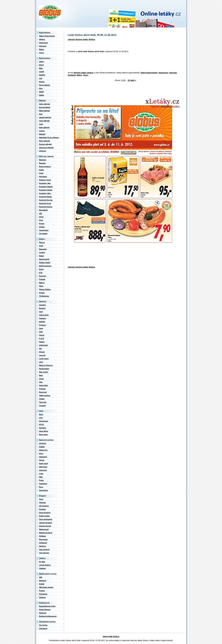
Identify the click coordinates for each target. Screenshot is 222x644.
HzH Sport (43, 467)
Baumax (42, 163)
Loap (41, 474)
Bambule (43, 581)
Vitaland (42, 568)
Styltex (42, 227)
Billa (41, 68)
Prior (41, 220)
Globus (42, 39)
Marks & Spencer (46, 365)
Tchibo (42, 399)
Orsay (41, 379)
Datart (42, 256)
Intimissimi (43, 345)
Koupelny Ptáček (46, 187)
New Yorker (44, 372)
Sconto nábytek (45, 144)
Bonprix (42, 308)
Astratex (42, 305)
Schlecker (43, 543)
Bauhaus (43, 160)
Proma (42, 224)
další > (133, 80)
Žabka (42, 95)
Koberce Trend (45, 180)
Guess (42, 335)
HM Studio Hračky (46, 587)
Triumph (42, 406)
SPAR (41, 92)
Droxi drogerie (45, 513)
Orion (41, 217)
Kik (40, 349)
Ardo (41, 246)
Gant (41, 328)
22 (129, 80)
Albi (41, 577)
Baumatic (43, 249)
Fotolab (42, 279)
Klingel (42, 352)
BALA (41, 65)
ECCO (42, 424)
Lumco (42, 131)
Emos (41, 269)
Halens (42, 342)
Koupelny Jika (45, 183)
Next (41, 375)
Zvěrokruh (43, 628)
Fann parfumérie (46, 519)
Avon (41, 499)
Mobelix (42, 134)
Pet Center (43, 625)
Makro (79, 75)
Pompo (42, 591)
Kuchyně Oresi (45, 203)
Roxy (41, 487)
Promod (42, 389)
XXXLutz (43, 151)
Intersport (43, 470)
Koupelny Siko (45, 193)
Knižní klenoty (45, 610)
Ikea (41, 114)
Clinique (42, 503)
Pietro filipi (43, 385)
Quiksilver (43, 484)
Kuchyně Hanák (45, 197)
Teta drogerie (44, 549)
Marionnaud (44, 529)
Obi (40, 213)
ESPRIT (42, 322)
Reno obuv (43, 435)
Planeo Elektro (45, 289)
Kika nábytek (44, 127)
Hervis (42, 460)
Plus (41, 88)
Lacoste (42, 355)
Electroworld (44, 259)
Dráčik (42, 584)
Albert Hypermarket (149, 73)
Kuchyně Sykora (46, 207)
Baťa (41, 414)
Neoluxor (43, 613)
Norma (42, 82)
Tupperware (44, 230)
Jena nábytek (44, 121)
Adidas (42, 447)
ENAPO (42, 75)
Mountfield (43, 210)
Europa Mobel (45, 107)
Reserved (43, 392)
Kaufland (72, 75)
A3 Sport (43, 443)
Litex (41, 362)
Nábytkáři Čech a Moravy (49, 138)
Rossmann (43, 539)
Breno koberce (45, 166)
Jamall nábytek (45, 117)
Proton (42, 293)
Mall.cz (42, 283)
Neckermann (44, 369)
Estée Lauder (44, 516)
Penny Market (45, 85)
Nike (41, 477)
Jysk (41, 124)
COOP (42, 72)
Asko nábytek (45, 104)
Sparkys (42, 597)
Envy (41, 453)
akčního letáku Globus (84, 73)
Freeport (43, 325)
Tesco (86, 75)
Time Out (43, 402)
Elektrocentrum (45, 266)
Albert (42, 62)
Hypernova (163, 73)
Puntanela (43, 594)
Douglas (42, 509)
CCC (41, 418)
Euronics (43, 276)
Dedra (41, 170)
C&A (41, 312)
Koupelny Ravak (46, 190)
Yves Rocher (44, 553)
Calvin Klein (44, 315)
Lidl (41, 78)
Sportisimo (43, 490)
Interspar (173, 73)
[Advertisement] (122, 62)
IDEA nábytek (45, 111)
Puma (41, 480)
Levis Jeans (44, 359)
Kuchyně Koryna (46, 200)
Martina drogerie (46, 533)
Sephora (42, 546)
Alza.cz (42, 242)
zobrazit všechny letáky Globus (81, 39)
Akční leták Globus (111, 637)
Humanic (43, 428)
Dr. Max (42, 562)
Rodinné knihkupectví (48, 616)
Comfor (42, 252)
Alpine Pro (43, 450)
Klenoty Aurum (45, 526)
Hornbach (43, 177)
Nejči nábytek (45, 141)
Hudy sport (44, 463)
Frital (41, 173)
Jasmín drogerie (46, 523)
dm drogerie (44, 506)
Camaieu (43, 318)
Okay (41, 286)
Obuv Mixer (44, 431)
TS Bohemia (44, 296)
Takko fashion (45, 395)
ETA (41, 273)
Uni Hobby (43, 234)
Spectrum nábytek (46, 148)
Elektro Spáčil (45, 263)
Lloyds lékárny (45, 565)
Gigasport (43, 457)
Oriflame (43, 536)
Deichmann (44, 421)
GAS (41, 332)
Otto (41, 382)
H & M (41, 338)
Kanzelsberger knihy (47, 606)
